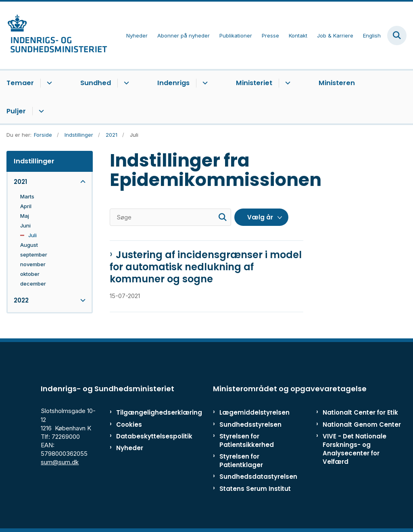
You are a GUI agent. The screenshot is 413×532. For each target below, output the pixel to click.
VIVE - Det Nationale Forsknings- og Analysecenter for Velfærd (355, 449)
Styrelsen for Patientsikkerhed (247, 440)
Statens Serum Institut (255, 489)
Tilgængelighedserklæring (141, 412)
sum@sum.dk (60, 462)
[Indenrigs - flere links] (204, 83)
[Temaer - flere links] (48, 83)
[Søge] (170, 217)
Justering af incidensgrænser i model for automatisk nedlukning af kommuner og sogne (206, 267)
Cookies (129, 425)
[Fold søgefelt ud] (397, 35)
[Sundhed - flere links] (125, 83)
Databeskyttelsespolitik (141, 436)
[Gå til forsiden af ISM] (54, 35)
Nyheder (130, 448)
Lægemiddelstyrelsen (254, 412)
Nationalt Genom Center (362, 425)
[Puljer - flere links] (40, 111)
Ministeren (337, 83)
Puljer (16, 111)
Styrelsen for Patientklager (241, 461)
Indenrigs (173, 83)
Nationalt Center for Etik (360, 412)
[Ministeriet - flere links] (287, 83)
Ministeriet (254, 83)
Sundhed (96, 83)
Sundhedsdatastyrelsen (258, 477)
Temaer (20, 83)
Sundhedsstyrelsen (250, 425)
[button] (81, 182)
